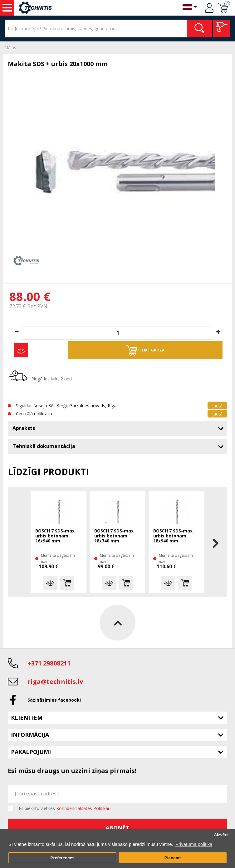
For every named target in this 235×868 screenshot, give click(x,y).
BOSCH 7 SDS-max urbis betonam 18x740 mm (114, 536)
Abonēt (117, 828)
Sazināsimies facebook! (54, 700)
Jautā (217, 405)
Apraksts (24, 428)
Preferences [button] (62, 858)
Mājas (10, 48)
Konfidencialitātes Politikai (83, 808)
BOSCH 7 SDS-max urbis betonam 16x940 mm (55, 536)
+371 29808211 (49, 663)
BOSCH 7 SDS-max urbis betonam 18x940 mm (173, 536)
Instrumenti (7, 8)
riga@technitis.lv (55, 682)
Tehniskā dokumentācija (44, 446)
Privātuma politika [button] (194, 844)
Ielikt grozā (145, 351)
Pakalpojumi (31, 752)
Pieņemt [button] (173, 858)
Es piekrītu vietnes (64, 808)
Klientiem (27, 718)
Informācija (30, 735)
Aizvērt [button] (221, 835)
